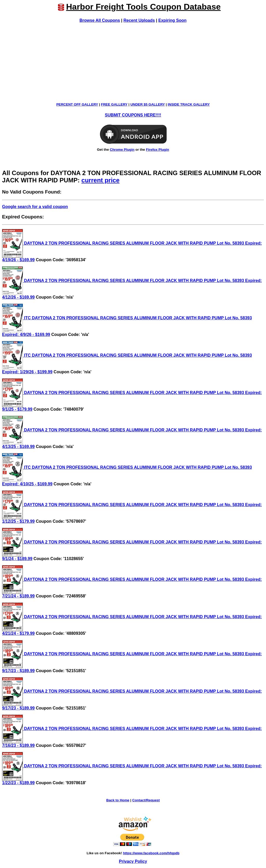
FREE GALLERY (114, 104)
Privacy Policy (133, 861)
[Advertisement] (133, 63)
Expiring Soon (172, 20)
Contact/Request (146, 800)
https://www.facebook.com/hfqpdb (151, 853)
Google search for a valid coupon (35, 207)
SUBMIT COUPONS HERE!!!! (133, 115)
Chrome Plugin (122, 150)
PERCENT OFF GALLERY (77, 104)
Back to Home (118, 800)
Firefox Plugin (158, 150)
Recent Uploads (139, 20)
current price (100, 180)
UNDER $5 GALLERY (148, 104)
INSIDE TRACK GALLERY (189, 104)
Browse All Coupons (100, 20)
